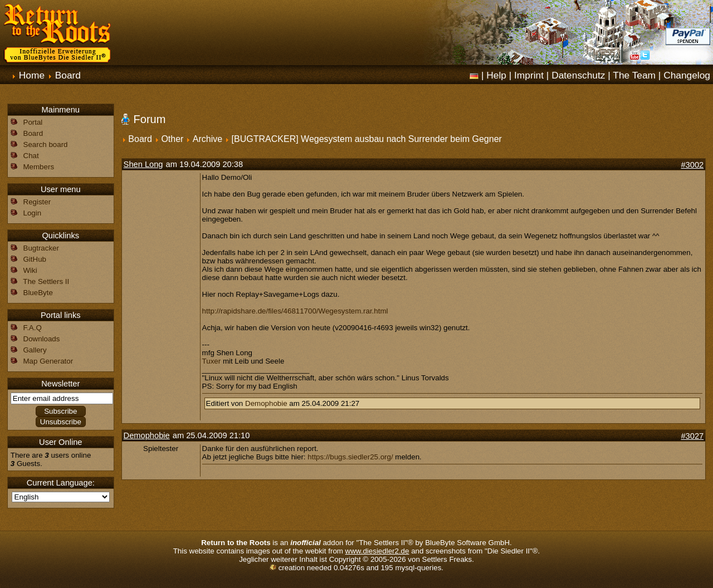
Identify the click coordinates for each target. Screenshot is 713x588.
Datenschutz (578, 75)
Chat (31, 156)
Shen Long (143, 164)
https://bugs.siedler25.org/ (350, 457)
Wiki (30, 270)
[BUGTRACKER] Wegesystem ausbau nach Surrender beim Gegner (367, 139)
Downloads (42, 339)
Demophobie (266, 403)
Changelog (687, 75)
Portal (33, 122)
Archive (207, 139)
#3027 (692, 436)
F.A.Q (33, 328)
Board (68, 75)
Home (32, 75)
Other (172, 139)
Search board (46, 144)
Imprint (529, 75)
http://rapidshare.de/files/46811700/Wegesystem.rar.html (295, 311)
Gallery (35, 350)
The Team (634, 75)
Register (37, 202)
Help (496, 75)
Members (39, 167)
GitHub (35, 259)
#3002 (692, 165)
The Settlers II (46, 281)
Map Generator (48, 361)
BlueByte (38, 293)
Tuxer (212, 361)
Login (33, 213)
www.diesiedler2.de (377, 551)
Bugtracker (41, 248)
